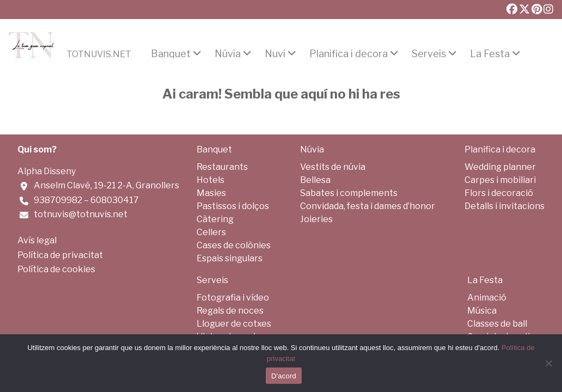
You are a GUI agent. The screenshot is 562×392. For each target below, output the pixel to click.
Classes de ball (497, 324)
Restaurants (222, 167)
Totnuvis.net (99, 54)
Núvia (228, 54)
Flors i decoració (499, 193)
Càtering (215, 219)
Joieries (316, 219)
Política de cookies (56, 269)
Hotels (210, 180)
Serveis (429, 54)
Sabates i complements (349, 193)
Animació (487, 298)
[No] (548, 363)
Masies (211, 193)
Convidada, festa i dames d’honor (368, 206)
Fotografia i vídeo (233, 298)
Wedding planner (500, 167)
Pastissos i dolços (233, 206)
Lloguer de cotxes (234, 324)
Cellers (211, 232)
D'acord (284, 376)
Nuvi (275, 54)
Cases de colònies (234, 245)
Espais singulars (230, 258)
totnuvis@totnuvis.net (81, 214)
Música (482, 311)
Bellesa (315, 180)
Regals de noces (230, 311)
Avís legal (37, 240)
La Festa (490, 54)
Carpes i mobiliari (500, 180)
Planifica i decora (349, 54)
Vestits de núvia (333, 167)
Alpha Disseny (47, 171)
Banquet (171, 54)
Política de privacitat (60, 255)
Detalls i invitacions (505, 206)
